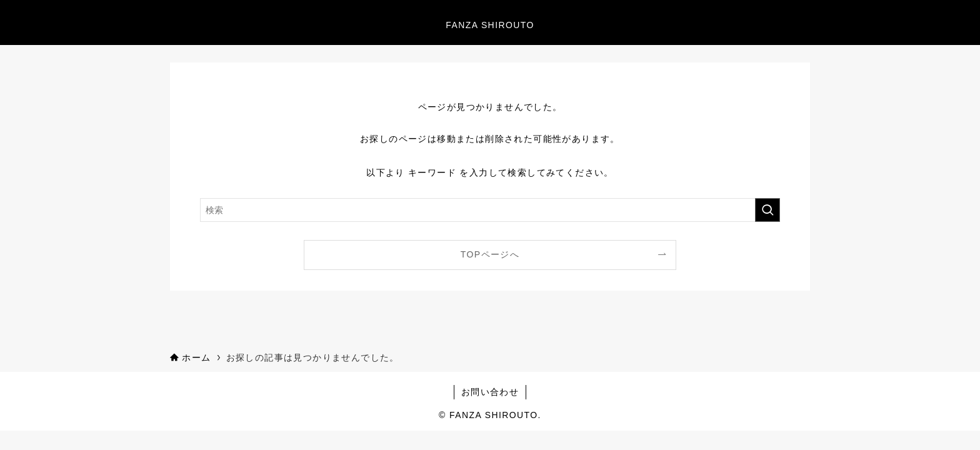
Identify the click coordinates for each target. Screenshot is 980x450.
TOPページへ (490, 254)
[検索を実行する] (767, 210)
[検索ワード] (490, 210)
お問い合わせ (490, 392)
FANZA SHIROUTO (490, 25)
